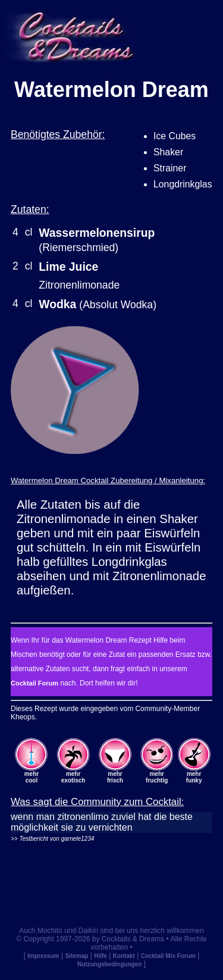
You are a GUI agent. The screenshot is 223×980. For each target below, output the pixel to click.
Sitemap (76, 956)
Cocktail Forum (34, 683)
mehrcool (32, 777)
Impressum (43, 956)
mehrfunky (194, 777)
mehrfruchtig (157, 777)
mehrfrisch (115, 777)
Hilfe (100, 956)
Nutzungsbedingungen (109, 964)
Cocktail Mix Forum (168, 956)
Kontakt (124, 956)
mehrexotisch (73, 777)
